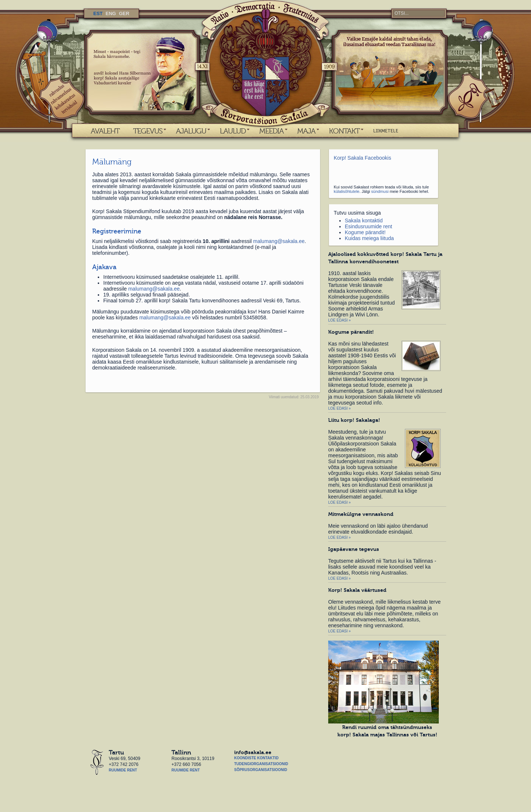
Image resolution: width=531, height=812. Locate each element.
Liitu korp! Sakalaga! (354, 420)
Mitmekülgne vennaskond (361, 514)
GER (124, 13)
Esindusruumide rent (368, 226)
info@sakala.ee (253, 752)
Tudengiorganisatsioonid (261, 764)
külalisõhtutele (347, 191)
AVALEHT (105, 131)
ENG (111, 13)
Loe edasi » (339, 320)
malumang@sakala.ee (279, 241)
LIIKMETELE (386, 131)
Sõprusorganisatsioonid (261, 770)
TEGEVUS (148, 131)
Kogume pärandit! (365, 232)
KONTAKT (344, 131)
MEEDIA (271, 131)
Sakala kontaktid (364, 221)
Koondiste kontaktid (256, 758)
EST (98, 13)
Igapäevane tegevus (354, 549)
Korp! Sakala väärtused (357, 590)
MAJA (306, 131)
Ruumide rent (123, 770)
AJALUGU (191, 131)
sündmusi (380, 191)
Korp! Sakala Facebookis (362, 158)
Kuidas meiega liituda (369, 238)
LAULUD (233, 131)
